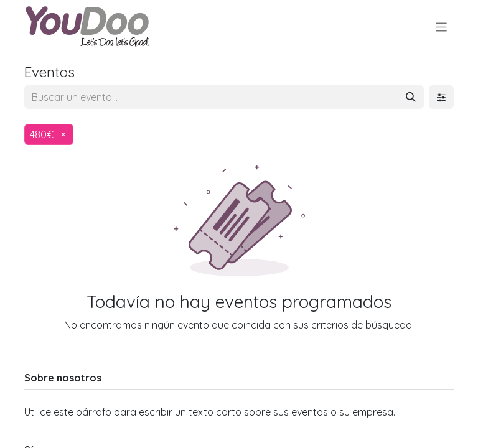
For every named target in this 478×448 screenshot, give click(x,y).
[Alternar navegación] (442, 26)
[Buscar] (411, 97)
